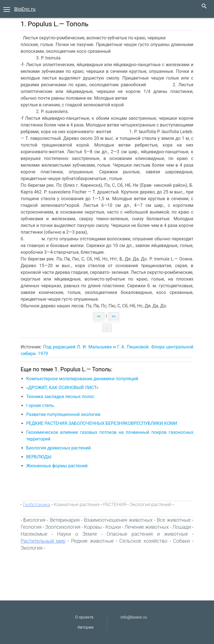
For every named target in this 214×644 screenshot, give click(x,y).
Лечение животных (147, 527)
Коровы (93, 527)
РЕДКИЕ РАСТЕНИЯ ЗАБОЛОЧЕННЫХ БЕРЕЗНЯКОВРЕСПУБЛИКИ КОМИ (102, 423)
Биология (34, 520)
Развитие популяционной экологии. (64, 414)
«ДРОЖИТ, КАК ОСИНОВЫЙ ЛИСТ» (62, 388)
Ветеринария (65, 520)
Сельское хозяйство (143, 541)
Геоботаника (37, 504)
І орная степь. (41, 405)
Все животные (174, 520)
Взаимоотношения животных (118, 520)
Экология (32, 548)
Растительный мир (43, 541)
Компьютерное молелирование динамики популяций (82, 379)
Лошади (182, 527)
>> (114, 316)
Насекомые (34, 534)
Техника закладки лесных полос (60, 397)
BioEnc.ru (25, 9)
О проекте (84, 617)
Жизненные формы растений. (58, 466)
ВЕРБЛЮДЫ (39, 457)
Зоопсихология (63, 527)
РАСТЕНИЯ (115, 504)
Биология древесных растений (58, 448)
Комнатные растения (77, 504)
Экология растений (151, 504)
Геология (31, 527)
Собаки (182, 541)
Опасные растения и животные (147, 534)
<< (99, 316)
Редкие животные (92, 541)
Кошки (113, 527)
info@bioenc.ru (134, 617)
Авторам (85, 627)
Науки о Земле (77, 534)
